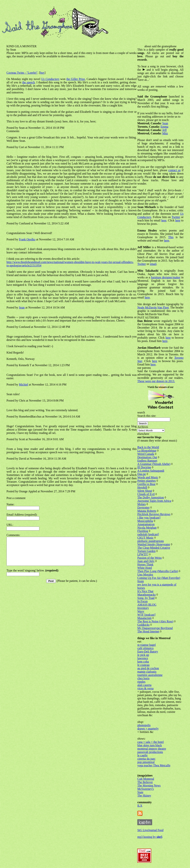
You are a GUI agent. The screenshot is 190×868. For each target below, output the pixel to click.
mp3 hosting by (150, 837)
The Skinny (144, 796)
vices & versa (145, 688)
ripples (141, 682)
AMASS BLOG (147, 605)
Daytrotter (143, 507)
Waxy (141, 611)
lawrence (143, 658)
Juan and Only (146, 561)
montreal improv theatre (152, 749)
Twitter (176, 217)
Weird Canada (146, 454)
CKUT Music (145, 538)
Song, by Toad (146, 598)
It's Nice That (145, 591)
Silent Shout (145, 491)
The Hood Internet (148, 631)
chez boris (143, 678)
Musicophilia (145, 521)
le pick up (143, 655)
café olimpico (145, 648)
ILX (140, 806)
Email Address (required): (22, 515)
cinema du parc (146, 759)
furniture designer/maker (166, 277)
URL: (10, 525)
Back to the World (148, 447)
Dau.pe (142, 474)
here (164, 220)
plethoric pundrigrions (151, 541)
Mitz (165, 133)
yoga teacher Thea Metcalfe (154, 765)
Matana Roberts (147, 511)
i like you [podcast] (149, 518)
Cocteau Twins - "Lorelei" (22, 73)
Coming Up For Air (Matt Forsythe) (159, 578)
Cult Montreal (146, 779)
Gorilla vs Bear (146, 484)
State (140, 792)
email (153, 264)
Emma (164, 127)
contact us (174, 170)
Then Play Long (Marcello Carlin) (158, 571)
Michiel (24, 385)
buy (42, 73)
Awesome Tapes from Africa (154, 501)
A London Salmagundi (151, 471)
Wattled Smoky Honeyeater (154, 544)
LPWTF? (143, 554)
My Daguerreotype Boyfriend (155, 628)
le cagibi (142, 755)
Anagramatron (146, 524)
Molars (141, 504)
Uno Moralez (145, 574)
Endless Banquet (147, 461)
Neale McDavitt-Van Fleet (153, 307)
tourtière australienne (150, 675)
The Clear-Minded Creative (154, 548)
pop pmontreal (146, 762)
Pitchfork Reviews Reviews (154, 514)
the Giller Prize (76, 79)
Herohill (142, 487)
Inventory (143, 608)
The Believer (145, 782)
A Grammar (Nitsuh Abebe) (154, 464)
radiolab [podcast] (148, 534)
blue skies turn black (150, 745)
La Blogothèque (147, 451)
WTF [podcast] (146, 615)
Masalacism (144, 618)
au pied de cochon (148, 668)
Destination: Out (147, 457)
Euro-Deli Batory (148, 652)
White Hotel (145, 568)
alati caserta (144, 685)
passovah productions (150, 752)
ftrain (141, 581)
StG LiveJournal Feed (150, 830)
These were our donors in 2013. (156, 381)
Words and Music (148, 477)
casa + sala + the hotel (150, 742)
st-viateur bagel (146, 645)
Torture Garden (146, 551)
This (171, 237)
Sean (22, 307)
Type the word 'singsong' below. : (33, 576)
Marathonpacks (146, 595)
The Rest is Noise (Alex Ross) (155, 621)
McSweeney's (145, 789)
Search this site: (147, 416)
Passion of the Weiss (149, 558)
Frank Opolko (27, 239)
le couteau (143, 665)
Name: (10, 504)
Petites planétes (146, 481)
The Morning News (149, 785)
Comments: (13, 535)
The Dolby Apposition (151, 497)
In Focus (142, 601)
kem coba (143, 662)
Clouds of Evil (146, 494)
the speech (29, 82)
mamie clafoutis (147, 672)
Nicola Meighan (147, 528)
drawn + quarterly (148, 729)
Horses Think (145, 564)
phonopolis (144, 725)
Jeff (165, 130)
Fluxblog (143, 531)
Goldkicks (143, 625)
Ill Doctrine (144, 467)
